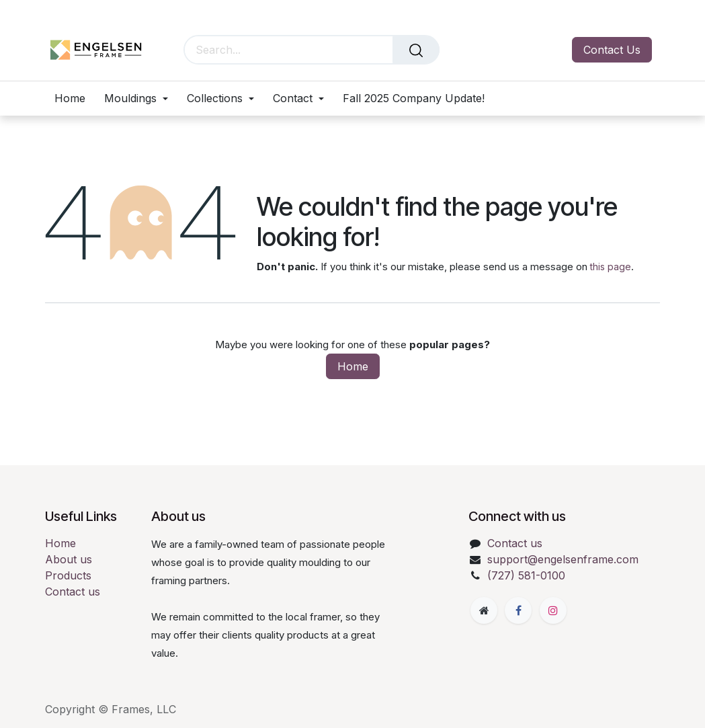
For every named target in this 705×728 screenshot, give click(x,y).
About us (69, 559)
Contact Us (612, 50)
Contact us (73, 592)
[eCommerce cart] (459, 50)
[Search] (416, 50)
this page (611, 267)
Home (353, 366)
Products (68, 575)
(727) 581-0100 (526, 575)
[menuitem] (75, 98)
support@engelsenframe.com (563, 559)
